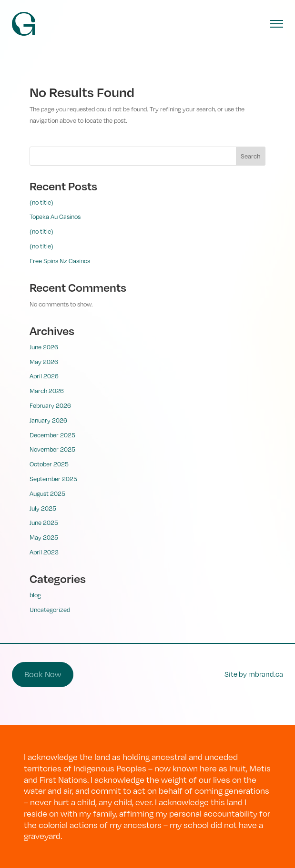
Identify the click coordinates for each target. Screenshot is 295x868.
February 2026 (50, 405)
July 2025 (43, 508)
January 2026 (48, 420)
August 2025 (47, 493)
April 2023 (44, 552)
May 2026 (44, 362)
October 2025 (49, 464)
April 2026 (44, 376)
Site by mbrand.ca (254, 674)
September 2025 (53, 479)
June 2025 (44, 523)
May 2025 (44, 537)
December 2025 (52, 435)
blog (35, 595)
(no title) (41, 202)
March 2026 (47, 391)
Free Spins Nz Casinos (60, 261)
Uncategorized (50, 610)
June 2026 (44, 347)
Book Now (43, 674)
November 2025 (52, 449)
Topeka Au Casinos (55, 217)
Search (250, 156)
